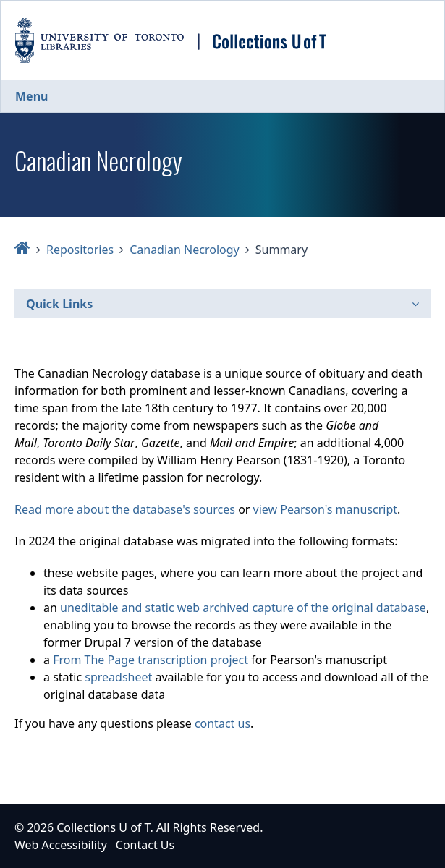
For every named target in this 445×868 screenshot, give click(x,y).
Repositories (80, 250)
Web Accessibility (61, 845)
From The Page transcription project (151, 660)
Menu (31, 96)
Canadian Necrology (185, 250)
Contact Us (145, 845)
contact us (223, 723)
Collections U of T (103, 827)
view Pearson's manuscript (325, 509)
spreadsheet (118, 677)
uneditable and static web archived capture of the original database (243, 608)
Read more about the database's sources (125, 509)
